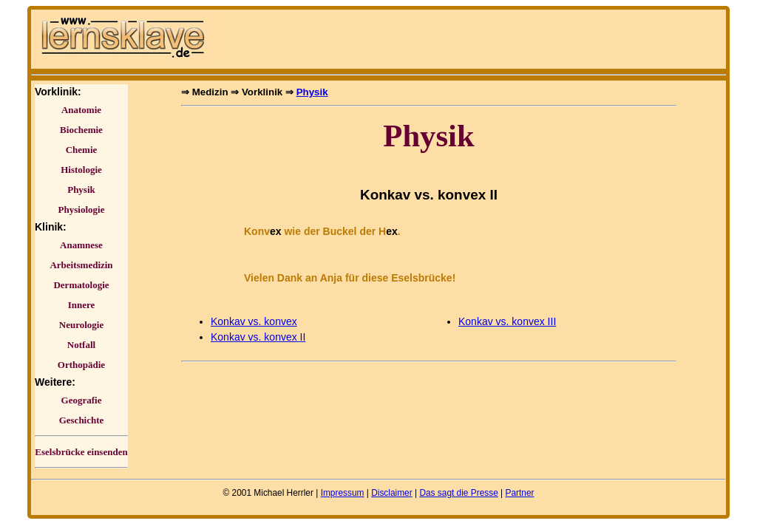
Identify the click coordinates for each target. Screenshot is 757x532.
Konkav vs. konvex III (507, 321)
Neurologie (81, 325)
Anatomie (81, 110)
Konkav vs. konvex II (258, 337)
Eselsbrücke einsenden (81, 452)
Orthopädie (81, 365)
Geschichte (82, 420)
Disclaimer (392, 493)
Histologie (81, 170)
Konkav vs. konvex (254, 321)
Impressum (343, 493)
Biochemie (81, 130)
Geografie (82, 400)
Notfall (81, 345)
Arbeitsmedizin (81, 265)
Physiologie (82, 209)
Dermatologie (81, 285)
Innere (82, 305)
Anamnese (81, 245)
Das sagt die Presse (458, 493)
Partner (519, 493)
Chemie (82, 150)
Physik (81, 190)
